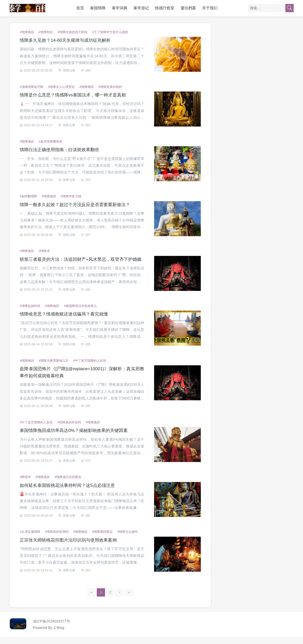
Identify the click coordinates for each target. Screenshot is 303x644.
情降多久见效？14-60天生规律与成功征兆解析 (68, 40)
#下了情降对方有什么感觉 (110, 32)
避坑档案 (188, 8)
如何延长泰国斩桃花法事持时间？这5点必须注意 (70, 492)
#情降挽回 (27, 32)
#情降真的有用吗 (57, 539)
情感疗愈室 (165, 8)
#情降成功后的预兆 (68, 484)
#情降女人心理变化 (61, 87)
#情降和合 (46, 32)
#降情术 (25, 484)
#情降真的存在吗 (69, 429)
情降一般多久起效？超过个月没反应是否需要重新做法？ (78, 205)
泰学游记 (141, 8)
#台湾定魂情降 (30, 539)
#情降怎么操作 (128, 539)
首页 (80, 8)
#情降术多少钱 (71, 196)
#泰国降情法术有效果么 (80, 313)
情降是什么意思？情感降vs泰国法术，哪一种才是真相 (76, 95)
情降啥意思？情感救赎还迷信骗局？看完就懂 (66, 321)
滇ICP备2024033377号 (51, 628)
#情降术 (44, 251)
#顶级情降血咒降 (32, 87)
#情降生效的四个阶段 (73, 32)
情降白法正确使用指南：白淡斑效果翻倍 (62, 150)
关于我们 (210, 8)
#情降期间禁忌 (102, 539)
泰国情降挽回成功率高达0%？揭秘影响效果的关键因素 (77, 437)
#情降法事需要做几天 (54, 368)
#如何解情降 (28, 196)
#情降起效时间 (30, 313)
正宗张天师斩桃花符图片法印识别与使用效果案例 (71, 547)
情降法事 (69, 71)
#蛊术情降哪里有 (50, 142)
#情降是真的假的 (110, 87)
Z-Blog (59, 635)
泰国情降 (98, 8)
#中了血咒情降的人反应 (90, 368)
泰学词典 (120, 8)
